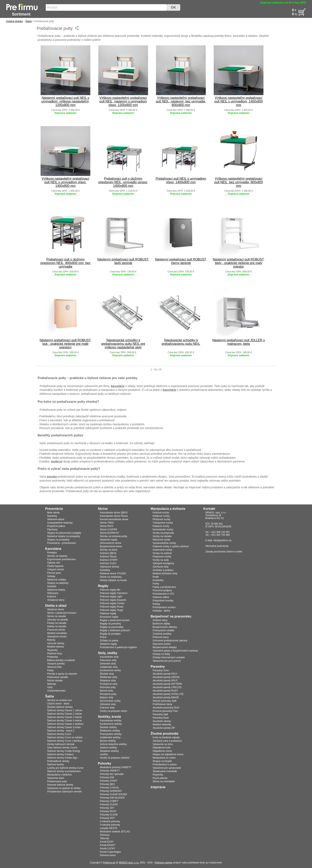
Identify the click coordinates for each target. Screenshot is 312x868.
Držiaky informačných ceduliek (169, 657)
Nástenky (52, 516)
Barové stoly (106, 691)
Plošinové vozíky (161, 519)
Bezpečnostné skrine (111, 546)
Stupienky (52, 650)
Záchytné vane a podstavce (167, 741)
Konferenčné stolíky (110, 670)
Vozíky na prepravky (163, 533)
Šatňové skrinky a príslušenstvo (64, 771)
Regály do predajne (110, 634)
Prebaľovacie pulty (57, 781)
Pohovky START (109, 781)
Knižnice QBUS (108, 553)
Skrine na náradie (57, 616)
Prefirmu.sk (109, 863)
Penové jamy (54, 573)
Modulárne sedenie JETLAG (115, 832)
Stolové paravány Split (164, 701)
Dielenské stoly (108, 664)
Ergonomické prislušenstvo (61, 559)
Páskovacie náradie (58, 677)
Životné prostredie (165, 734)
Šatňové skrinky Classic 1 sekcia (64, 710)
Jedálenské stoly (109, 667)
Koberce (52, 597)
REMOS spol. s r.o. (129, 863)
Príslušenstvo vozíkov (164, 607)
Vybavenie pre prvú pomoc (167, 661)
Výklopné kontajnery (163, 563)
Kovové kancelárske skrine (114, 519)
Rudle (156, 577)
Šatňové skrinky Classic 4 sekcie (64, 721)
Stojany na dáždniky (58, 583)
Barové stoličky (108, 741)
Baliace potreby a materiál (61, 660)
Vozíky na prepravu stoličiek (115, 758)
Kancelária (53, 549)
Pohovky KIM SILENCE (112, 798)
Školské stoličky (108, 727)
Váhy (50, 687)
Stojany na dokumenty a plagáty (64, 533)
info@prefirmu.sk (223, 540)
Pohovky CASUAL (110, 788)
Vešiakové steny (56, 600)
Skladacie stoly (108, 681)
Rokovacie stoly (108, 660)
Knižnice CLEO (108, 563)
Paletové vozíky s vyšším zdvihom (171, 546)
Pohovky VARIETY (110, 771)
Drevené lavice (108, 855)
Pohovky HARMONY (111, 791)
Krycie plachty (160, 778)
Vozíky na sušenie (162, 553)
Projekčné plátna (56, 526)
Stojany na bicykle (162, 761)
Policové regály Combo (112, 603)
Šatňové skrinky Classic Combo (64, 727)
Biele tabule (53, 513)
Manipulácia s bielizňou (59, 775)
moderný (57, 461)
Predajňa (52, 553)
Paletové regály (108, 613)
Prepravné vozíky (162, 557)
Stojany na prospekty (58, 540)
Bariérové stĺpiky (161, 624)
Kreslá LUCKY (108, 848)
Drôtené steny (160, 620)
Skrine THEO (107, 523)
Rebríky (51, 640)
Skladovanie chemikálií (165, 771)
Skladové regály (108, 644)
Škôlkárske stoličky (110, 731)
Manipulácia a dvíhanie (168, 509)
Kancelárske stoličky (111, 721)
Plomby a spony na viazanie (62, 674)
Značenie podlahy (162, 634)
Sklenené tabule (56, 519)
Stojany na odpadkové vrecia (168, 754)
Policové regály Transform (114, 593)
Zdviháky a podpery (163, 570)
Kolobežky (158, 580)
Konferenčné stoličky (111, 724)
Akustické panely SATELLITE (168, 694)
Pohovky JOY (107, 808)
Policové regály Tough (112, 610)
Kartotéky (105, 570)
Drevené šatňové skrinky (60, 785)
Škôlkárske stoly (109, 677)
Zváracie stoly (107, 708)
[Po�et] (287, 14)
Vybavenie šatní (56, 778)
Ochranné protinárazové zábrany (170, 641)
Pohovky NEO (107, 784)
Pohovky (105, 763)
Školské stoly (107, 674)
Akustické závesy (162, 721)
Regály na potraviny (110, 624)
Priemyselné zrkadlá (163, 630)
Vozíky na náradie (162, 536)
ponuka (52, 477)
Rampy (156, 604)
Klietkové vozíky (161, 516)
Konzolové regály (109, 617)
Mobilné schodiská (57, 633)
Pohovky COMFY (109, 801)
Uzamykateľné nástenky (60, 523)
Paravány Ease (161, 718)
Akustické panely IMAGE (166, 697)
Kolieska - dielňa (161, 611)
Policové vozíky (161, 513)
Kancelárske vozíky (163, 530)
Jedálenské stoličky (110, 737)
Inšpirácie (158, 787)
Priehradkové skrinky (58, 761)
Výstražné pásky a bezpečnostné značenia (175, 651)
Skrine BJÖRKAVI (109, 533)
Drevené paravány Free (165, 711)
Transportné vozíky (163, 523)
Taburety (104, 838)
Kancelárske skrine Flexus (114, 516)
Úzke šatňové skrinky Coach (62, 748)
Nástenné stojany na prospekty (64, 536)
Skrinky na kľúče (109, 550)
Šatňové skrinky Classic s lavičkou (65, 724)
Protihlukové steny (162, 704)
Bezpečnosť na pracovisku (171, 616)
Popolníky (158, 775)
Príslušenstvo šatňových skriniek (64, 792)
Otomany (105, 835)
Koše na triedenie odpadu (166, 737)
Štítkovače (53, 593)
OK (174, 7)
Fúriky (156, 584)
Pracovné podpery (162, 590)
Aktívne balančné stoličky (113, 744)
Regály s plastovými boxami (115, 620)
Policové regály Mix (110, 590)
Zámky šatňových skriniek (61, 744)
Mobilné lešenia (55, 647)
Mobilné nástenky (162, 725)
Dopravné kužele (162, 644)
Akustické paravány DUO (166, 708)
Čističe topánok (55, 566)
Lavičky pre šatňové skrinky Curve (65, 768)
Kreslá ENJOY (108, 845)
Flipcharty (52, 530)
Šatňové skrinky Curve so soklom (65, 737)
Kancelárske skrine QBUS (114, 513)
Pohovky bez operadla (112, 774)
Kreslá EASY (107, 842)
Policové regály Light (111, 597)
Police (103, 637)
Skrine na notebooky (111, 577)
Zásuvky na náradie (58, 620)
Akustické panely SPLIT (165, 681)
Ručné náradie (55, 681)
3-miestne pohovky (110, 825)
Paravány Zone (161, 670)
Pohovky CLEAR (109, 805)
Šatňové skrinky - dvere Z (61, 731)
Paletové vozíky (161, 526)
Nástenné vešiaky (57, 580)
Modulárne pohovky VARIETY (116, 767)
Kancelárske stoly (109, 657)
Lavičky (104, 754)
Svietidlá (52, 586)
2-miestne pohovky (110, 821)
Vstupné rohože (56, 570)
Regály (103, 586)
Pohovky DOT (107, 818)
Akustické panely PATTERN (167, 684)
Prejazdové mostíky (163, 601)
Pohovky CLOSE (109, 815)
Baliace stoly (107, 697)
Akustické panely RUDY (165, 691)
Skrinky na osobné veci (59, 700)
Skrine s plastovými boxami (62, 613)
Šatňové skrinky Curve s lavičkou (65, 741)
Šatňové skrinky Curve (59, 734)
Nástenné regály (109, 540)
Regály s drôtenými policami (115, 630)
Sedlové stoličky (108, 748)
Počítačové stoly (109, 684)
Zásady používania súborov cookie (224, 552)
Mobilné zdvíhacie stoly (165, 573)
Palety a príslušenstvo (164, 587)
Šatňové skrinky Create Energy (64, 751)
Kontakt (209, 509)
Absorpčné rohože (57, 637)
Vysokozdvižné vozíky (164, 543)
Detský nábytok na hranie (113, 580)
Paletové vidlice (161, 597)
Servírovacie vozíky (110, 701)
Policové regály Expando (113, 600)
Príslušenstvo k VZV (163, 594)
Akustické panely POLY (165, 674)
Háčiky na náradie (57, 626)
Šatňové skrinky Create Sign (62, 758)
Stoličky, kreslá (109, 717)
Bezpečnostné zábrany (165, 627)
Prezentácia (54, 509)
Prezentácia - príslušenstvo (62, 543)
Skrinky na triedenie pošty (114, 536)
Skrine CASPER (109, 530)
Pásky (50, 670)
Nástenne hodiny (56, 590)
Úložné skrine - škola (58, 704)
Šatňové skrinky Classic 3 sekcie (64, 717)
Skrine (103, 509)
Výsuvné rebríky (56, 643)
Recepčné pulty (108, 694)
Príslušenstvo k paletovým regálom (118, 647)
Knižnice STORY (109, 560)
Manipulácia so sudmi (164, 758)
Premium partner (163, 863)
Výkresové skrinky (110, 567)
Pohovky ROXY (108, 811)
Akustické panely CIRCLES (167, 687)
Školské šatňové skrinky (60, 707)
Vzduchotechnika (56, 691)
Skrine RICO (107, 526)
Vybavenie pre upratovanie (167, 768)
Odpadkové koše (162, 748)
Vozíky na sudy (161, 560)
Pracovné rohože (56, 630)
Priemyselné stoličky (111, 734)
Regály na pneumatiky (112, 627)
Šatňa (29, 21)
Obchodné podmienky (217, 546)
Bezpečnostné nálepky (165, 647)
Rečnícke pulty (108, 687)
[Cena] (287, 10)
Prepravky (53, 657)
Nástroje (52, 684)
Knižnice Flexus (108, 557)
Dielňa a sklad (56, 606)
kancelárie (118, 386)
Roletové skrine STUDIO (113, 573)
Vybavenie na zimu (163, 744)
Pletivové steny (161, 637)
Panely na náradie (57, 623)
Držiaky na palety (109, 641)
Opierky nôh (54, 563)
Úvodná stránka (14, 21)
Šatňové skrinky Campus (60, 754)
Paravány (158, 667)
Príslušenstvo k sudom (165, 765)
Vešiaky (51, 576)
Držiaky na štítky (161, 654)
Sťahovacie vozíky (162, 550)
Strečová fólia (54, 667)
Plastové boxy (55, 653)
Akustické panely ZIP (164, 728)
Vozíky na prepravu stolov (114, 711)
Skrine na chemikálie (164, 781)
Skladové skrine (56, 610)
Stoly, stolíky (108, 653)
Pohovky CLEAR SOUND (113, 794)
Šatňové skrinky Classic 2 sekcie (64, 714)
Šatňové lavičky (55, 765)
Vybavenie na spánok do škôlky (64, 788)
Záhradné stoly (108, 704)
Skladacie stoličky (109, 751)
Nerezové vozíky (161, 540)
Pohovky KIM (107, 777)
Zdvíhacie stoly (161, 567)
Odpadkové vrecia (162, 751)
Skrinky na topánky (57, 556)
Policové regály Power (112, 607)
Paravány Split (160, 714)
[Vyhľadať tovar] (106, 7)
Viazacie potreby (56, 664)
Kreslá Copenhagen (110, 852)
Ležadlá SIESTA (109, 828)
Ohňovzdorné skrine (111, 543)
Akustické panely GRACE (166, 677)
